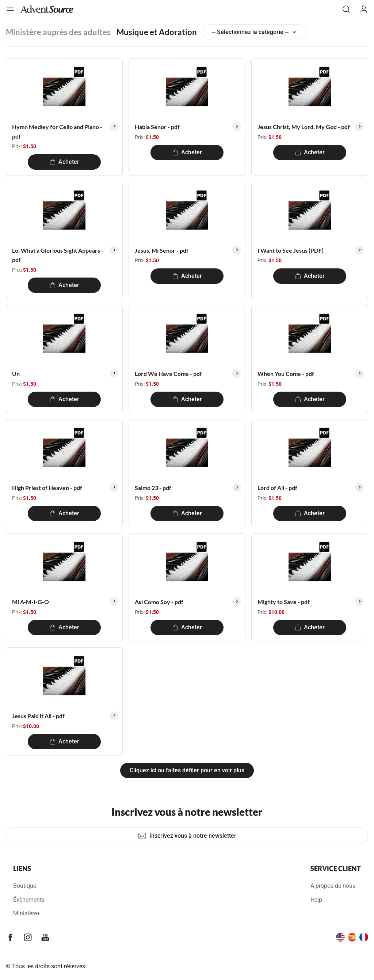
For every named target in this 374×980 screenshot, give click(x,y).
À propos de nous (333, 886)
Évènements (29, 900)
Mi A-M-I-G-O (30, 602)
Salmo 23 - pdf (153, 488)
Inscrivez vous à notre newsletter (187, 836)
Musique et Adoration (157, 32)
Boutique (25, 886)
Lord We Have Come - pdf (168, 374)
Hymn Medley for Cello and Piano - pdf (57, 131)
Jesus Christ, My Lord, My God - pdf (304, 127)
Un (16, 374)
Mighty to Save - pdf (284, 602)
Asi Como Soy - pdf (159, 602)
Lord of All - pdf (277, 488)
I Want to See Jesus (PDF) (291, 250)
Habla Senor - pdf (157, 127)
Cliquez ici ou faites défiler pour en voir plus (187, 770)
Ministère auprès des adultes (58, 32)
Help (316, 900)
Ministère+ (27, 913)
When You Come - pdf (286, 374)
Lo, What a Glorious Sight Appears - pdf (58, 255)
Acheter (64, 162)
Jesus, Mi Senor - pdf (162, 250)
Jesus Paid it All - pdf (38, 716)
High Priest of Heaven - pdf (47, 488)
